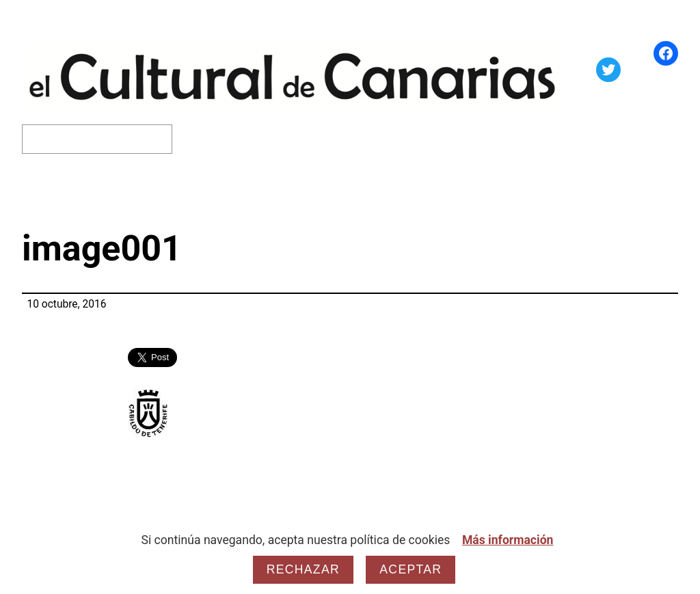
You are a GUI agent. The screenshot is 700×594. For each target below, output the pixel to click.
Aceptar (410, 569)
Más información (508, 540)
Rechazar (303, 569)
